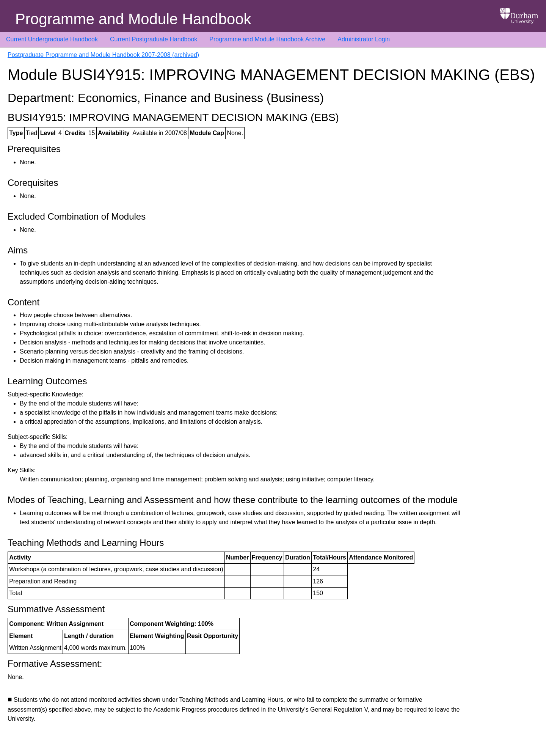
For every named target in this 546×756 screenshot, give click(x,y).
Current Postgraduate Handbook (154, 39)
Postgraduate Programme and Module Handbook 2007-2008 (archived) (103, 55)
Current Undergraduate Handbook (52, 39)
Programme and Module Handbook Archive (267, 39)
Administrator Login (364, 39)
